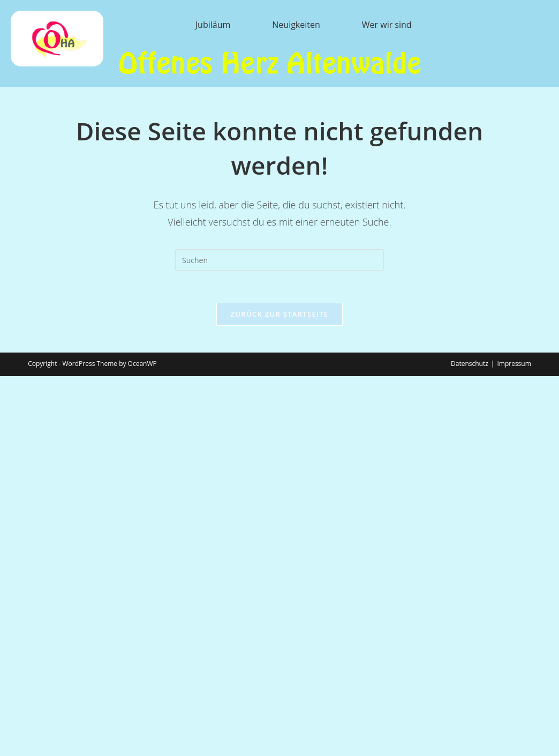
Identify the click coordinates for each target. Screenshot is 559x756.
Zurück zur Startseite (280, 314)
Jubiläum (213, 25)
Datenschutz (470, 364)
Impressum (514, 364)
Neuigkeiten (296, 25)
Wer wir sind (387, 25)
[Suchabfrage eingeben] (279, 260)
